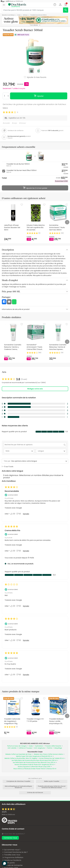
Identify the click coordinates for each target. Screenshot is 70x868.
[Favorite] (22, 205)
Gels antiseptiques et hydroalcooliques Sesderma (18, 787)
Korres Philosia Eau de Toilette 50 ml (51, 758)
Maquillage (58, 748)
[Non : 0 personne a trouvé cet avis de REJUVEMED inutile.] (19, 551)
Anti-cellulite (12, 748)
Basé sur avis (8, 815)
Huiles (31, 746)
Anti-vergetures (40, 748)
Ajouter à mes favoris (35, 77)
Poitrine (50, 748)
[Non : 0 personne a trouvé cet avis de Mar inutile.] (19, 514)
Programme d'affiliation (13, 857)
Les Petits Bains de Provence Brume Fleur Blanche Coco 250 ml (34, 763)
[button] (60, 5)
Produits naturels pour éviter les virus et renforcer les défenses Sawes (52, 787)
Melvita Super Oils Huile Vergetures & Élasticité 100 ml (34, 756)
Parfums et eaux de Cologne (17, 746)
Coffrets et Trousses (25, 748)
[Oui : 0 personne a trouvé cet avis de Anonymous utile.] (13, 606)
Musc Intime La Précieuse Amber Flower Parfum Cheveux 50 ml (35, 769)
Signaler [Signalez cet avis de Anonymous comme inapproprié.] (26, 606)
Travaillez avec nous (11, 855)
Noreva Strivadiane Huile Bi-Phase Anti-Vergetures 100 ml (34, 765)
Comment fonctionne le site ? (15, 852)
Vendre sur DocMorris (12, 860)
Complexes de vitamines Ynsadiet (18, 781)
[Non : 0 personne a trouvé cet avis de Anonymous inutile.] (19, 606)
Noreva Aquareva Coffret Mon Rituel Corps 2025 (34, 767)
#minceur (22, 123)
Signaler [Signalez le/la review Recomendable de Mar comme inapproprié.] (26, 514)
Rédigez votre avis (35, 389)
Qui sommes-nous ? (11, 850)
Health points (8, 863)
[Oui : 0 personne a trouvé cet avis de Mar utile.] (13, 514)
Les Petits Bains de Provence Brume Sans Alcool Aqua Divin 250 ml (34, 760)
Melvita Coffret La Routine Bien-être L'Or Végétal (21, 758)
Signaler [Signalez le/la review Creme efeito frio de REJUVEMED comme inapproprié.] (26, 551)
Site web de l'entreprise (12, 865)
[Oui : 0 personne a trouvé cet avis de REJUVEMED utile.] (13, 551)
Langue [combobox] (52, 451)
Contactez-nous (10, 838)
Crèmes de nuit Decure (35, 793)
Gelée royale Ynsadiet (52, 781)
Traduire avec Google (13, 508)
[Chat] (55, 5)
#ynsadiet (6, 123)
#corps (14, 123)
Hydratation (39, 746)
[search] (66, 10)
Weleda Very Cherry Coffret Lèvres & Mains (48, 754)
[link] (14, 379)
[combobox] (38, 461)
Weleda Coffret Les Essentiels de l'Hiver (19, 754)
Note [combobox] (20, 451)
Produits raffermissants (53, 746)
